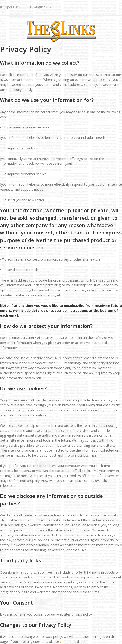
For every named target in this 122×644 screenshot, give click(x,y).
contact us (68, 642)
